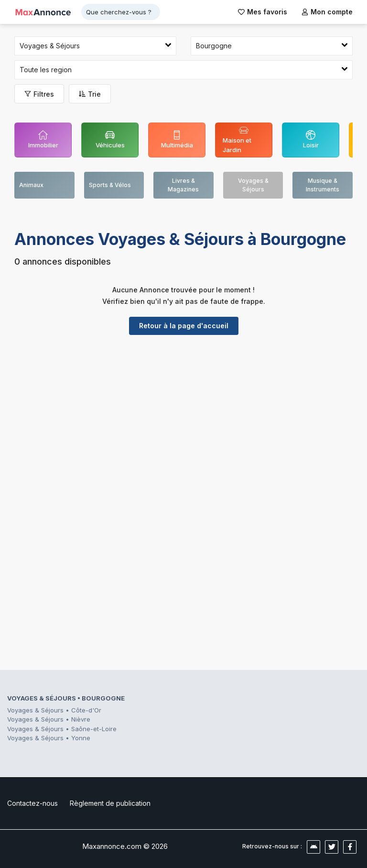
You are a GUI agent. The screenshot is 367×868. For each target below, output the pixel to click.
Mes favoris (263, 12)
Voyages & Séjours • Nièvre (49, 719)
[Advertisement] (183, 416)
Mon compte (327, 12)
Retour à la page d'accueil (184, 326)
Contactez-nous (32, 803)
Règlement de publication (110, 803)
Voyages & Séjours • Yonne (49, 738)
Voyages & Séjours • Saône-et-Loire (62, 729)
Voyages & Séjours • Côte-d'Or (54, 710)
